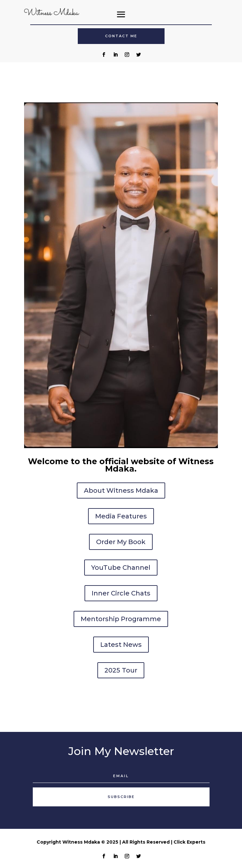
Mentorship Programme (121, 619)
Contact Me (121, 36)
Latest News (121, 645)
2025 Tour (121, 670)
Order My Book (121, 542)
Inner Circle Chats (121, 593)
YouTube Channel (121, 568)
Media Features (121, 516)
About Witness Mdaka (121, 490)
